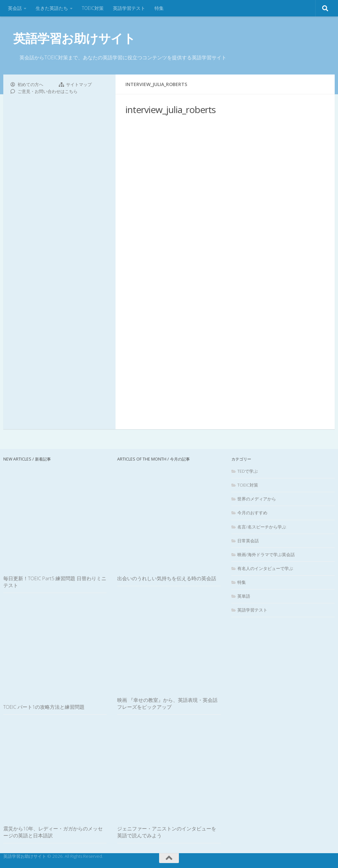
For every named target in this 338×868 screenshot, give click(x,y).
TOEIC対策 (93, 8)
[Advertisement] (225, 271)
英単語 (244, 596)
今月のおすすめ (252, 513)
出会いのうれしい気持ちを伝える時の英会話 (167, 578)
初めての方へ (30, 84)
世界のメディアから (257, 499)
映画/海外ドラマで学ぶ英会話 (266, 554)
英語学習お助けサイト (74, 38)
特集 (159, 8)
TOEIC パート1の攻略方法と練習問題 (44, 707)
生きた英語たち (52, 8)
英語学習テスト (129, 8)
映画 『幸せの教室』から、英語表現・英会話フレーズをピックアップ (167, 703)
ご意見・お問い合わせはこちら (48, 91)
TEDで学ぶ (248, 471)
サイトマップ (79, 84)
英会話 (15, 8)
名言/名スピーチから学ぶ (262, 527)
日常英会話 (248, 541)
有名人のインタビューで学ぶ (265, 568)
